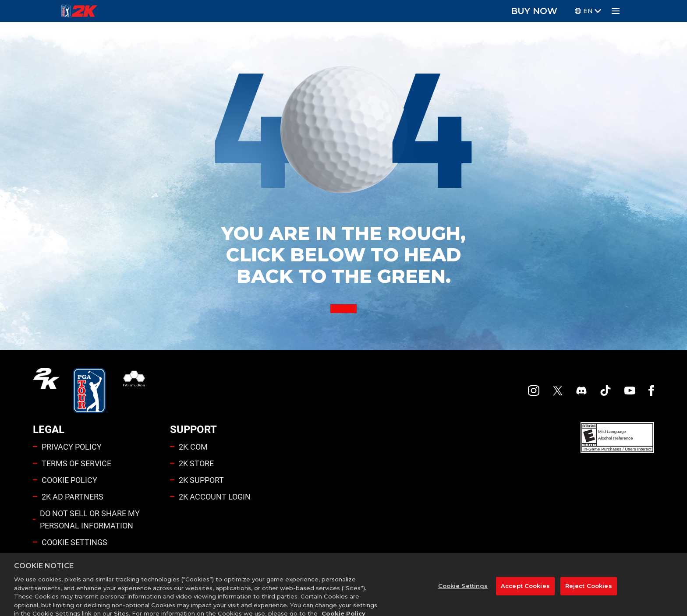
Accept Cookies (525, 593)
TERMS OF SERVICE (76, 463)
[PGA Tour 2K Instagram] (534, 391)
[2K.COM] (46, 391)
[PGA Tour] (90, 391)
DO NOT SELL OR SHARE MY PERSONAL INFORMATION (90, 519)
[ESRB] (617, 438)
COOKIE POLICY (69, 480)
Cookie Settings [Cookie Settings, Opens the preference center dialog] (463, 593)
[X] (558, 391)
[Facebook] (651, 391)
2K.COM (193, 447)
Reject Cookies (589, 593)
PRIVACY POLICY (72, 447)
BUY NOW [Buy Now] (534, 11)
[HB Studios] (134, 391)
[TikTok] (606, 391)
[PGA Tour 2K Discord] (581, 391)
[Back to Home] (343, 309)
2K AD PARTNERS (73, 496)
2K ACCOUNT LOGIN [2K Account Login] (215, 496)
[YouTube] (630, 391)
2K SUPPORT (201, 480)
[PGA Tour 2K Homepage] (79, 11)
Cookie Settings (74, 542)
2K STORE (196, 463)
